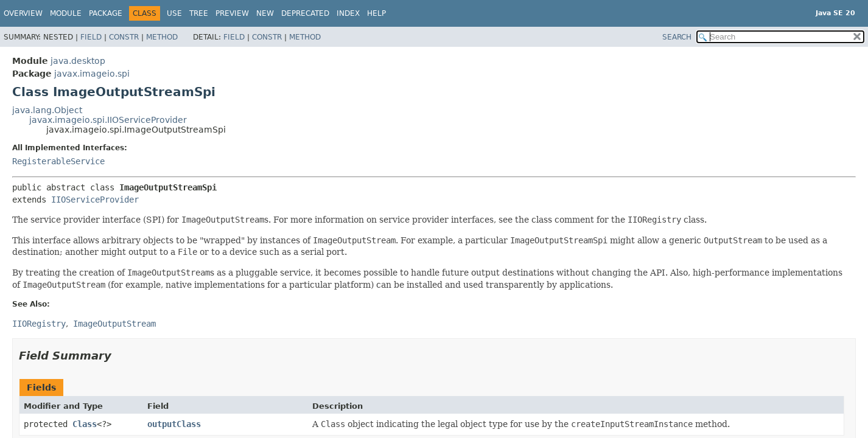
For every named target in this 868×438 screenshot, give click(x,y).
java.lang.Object (47, 110)
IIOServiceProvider (95, 200)
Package (106, 13)
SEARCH (677, 37)
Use (174, 13)
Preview (232, 13)
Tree (199, 13)
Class (85, 424)
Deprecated (305, 13)
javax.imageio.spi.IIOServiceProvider (108, 120)
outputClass (174, 424)
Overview (23, 13)
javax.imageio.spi (92, 74)
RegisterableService (58, 161)
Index (348, 13)
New (265, 13)
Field (91, 37)
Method (162, 37)
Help (376, 13)
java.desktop (78, 61)
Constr (124, 37)
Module (66, 13)
